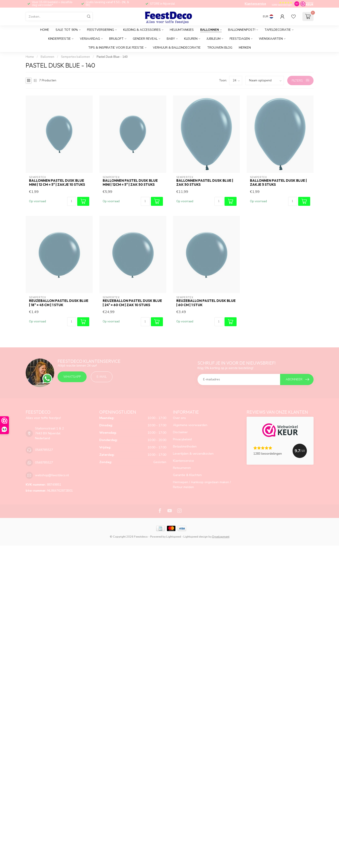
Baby (171, 39)
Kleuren (191, 39)
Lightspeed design (196, 537)
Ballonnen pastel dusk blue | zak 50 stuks (205, 183)
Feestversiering (101, 30)
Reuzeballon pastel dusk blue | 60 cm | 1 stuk (206, 303)
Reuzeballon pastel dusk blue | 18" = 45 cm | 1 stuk (59, 303)
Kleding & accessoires (142, 30)
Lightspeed (174, 537)
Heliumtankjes (182, 30)
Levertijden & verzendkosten (193, 454)
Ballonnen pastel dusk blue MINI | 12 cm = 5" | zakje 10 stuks (57, 183)
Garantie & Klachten (187, 475)
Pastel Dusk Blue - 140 (112, 57)
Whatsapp (72, 377)
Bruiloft (116, 39)
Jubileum (214, 39)
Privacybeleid (182, 439)
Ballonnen (210, 30)
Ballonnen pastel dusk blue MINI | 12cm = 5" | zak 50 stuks (130, 183)
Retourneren (182, 468)
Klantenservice (255, 4)
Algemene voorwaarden (190, 425)
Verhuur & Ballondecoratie (177, 48)
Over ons (179, 418)
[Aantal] (72, 201)
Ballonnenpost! (242, 30)
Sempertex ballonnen (75, 57)
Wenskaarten (271, 39)
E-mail (102, 377)
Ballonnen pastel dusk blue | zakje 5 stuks (278, 183)
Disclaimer (180, 432)
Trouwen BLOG (220, 48)
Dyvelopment (221, 537)
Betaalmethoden (185, 446)
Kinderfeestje (59, 39)
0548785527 (44, 450)
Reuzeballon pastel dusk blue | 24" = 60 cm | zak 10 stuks (132, 303)
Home (45, 30)
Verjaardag (90, 39)
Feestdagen (240, 39)
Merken (245, 48)
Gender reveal (145, 39)
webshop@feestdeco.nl (52, 475)
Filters (300, 81)
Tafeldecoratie (278, 30)
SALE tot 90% (67, 30)
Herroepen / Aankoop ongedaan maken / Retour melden (202, 485)
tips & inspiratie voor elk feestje (116, 48)
